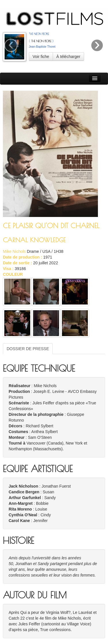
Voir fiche (41, 57)
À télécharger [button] (68, 57)
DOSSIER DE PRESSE (28, 349)
